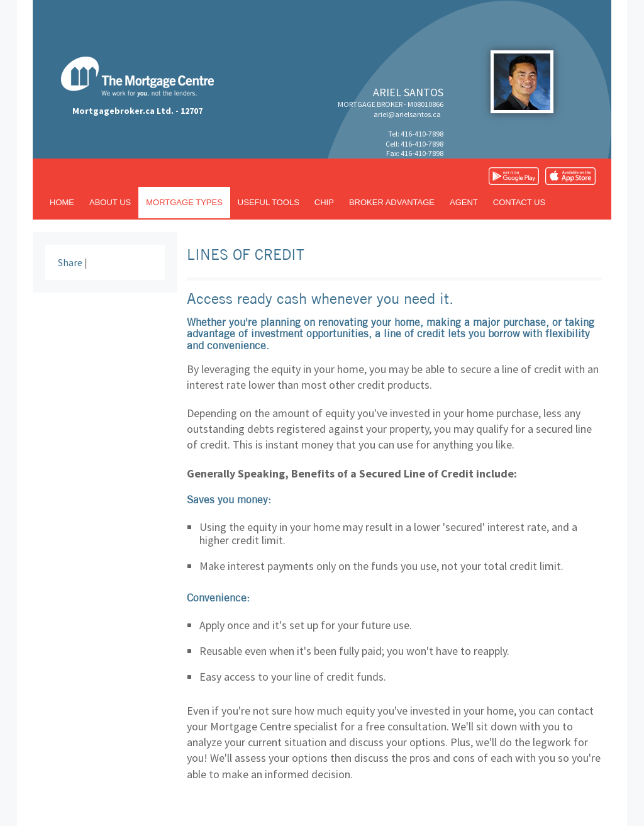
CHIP (324, 202)
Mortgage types (184, 202)
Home (62, 202)
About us (110, 202)
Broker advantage (392, 202)
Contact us (519, 202)
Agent (464, 202)
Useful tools (269, 202)
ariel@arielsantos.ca (407, 114)
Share (70, 262)
